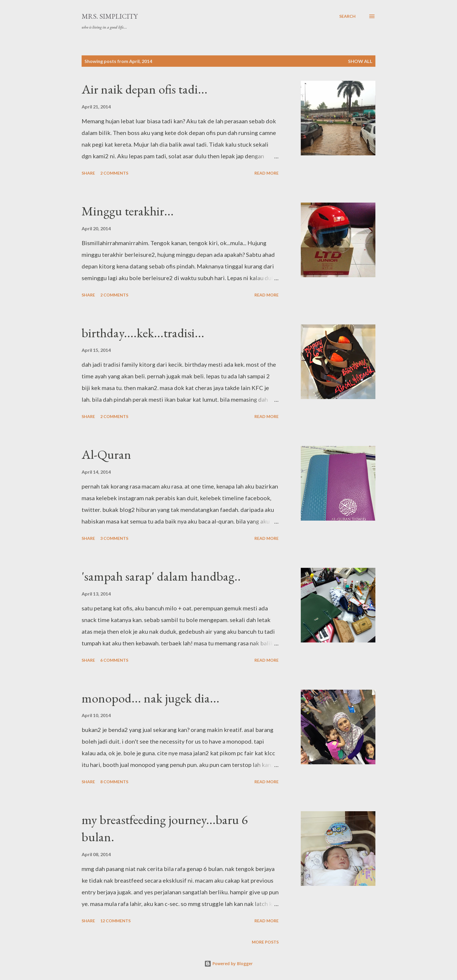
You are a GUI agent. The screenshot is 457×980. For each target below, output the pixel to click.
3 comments (114, 538)
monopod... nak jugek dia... (151, 698)
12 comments (115, 921)
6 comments (114, 660)
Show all (360, 61)
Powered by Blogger (228, 964)
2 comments (114, 173)
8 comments (114, 782)
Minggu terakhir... (128, 211)
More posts (265, 942)
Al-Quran (106, 454)
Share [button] (88, 173)
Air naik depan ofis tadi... (145, 89)
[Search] (347, 16)
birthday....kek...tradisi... (143, 333)
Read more (267, 173)
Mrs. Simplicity (110, 16)
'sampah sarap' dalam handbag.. (161, 576)
